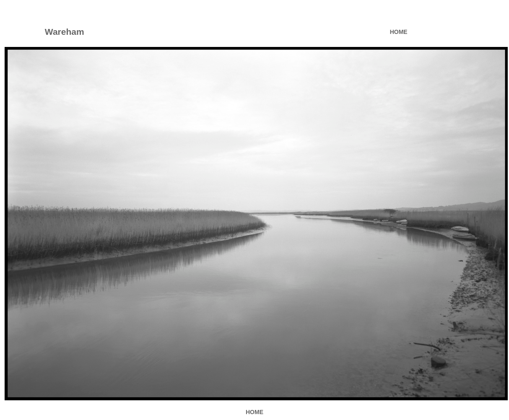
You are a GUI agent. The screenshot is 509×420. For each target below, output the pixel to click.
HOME (399, 32)
